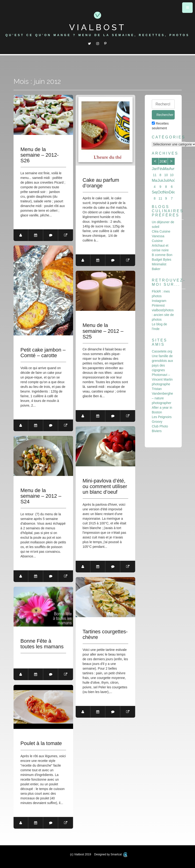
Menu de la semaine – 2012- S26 (40, 155)
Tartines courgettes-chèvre (105, 634)
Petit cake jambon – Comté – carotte (43, 353)
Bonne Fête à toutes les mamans (42, 644)
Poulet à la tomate (41, 743)
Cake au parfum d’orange (101, 183)
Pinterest (158, 305)
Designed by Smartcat (111, 854)
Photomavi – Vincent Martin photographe (162, 379)
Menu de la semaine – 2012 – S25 (103, 331)
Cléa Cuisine (161, 231)
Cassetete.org (162, 351)
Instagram (159, 301)
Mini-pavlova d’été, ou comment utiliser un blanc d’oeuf (105, 486)
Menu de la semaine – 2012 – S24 (41, 496)
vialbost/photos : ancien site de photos (163, 315)
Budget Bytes (161, 260)
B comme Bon (162, 255)
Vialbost (98, 27)
